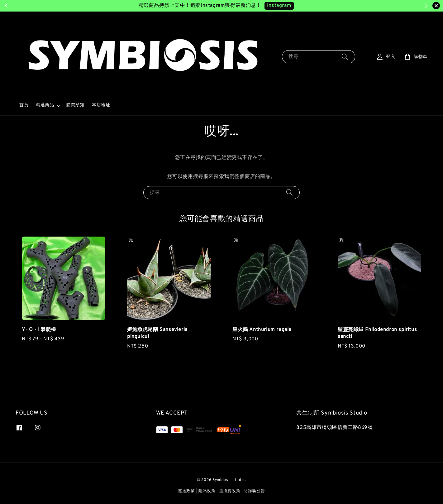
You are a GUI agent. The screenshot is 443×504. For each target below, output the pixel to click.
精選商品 (45, 105)
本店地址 (101, 105)
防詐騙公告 (254, 491)
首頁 (24, 105)
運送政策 (186, 491)
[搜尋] (345, 57)
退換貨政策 (230, 491)
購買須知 (75, 105)
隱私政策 (207, 491)
